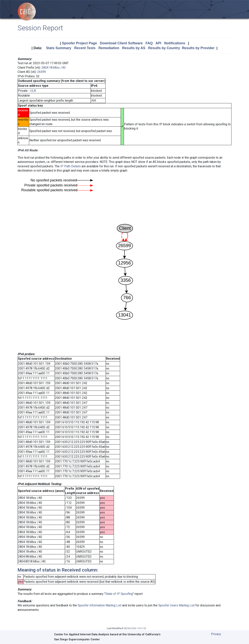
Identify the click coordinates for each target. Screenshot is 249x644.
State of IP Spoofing (119, 594)
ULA (33, 91)
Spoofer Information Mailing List (100, 605)
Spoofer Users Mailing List (176, 605)
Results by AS (134, 48)
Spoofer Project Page (79, 43)
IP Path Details (71, 166)
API (158, 43)
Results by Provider (198, 48)
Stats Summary (59, 48)
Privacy (216, 634)
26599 (42, 72)
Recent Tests (85, 48)
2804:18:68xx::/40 (53, 68)
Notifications (175, 43)
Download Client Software (121, 43)
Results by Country (164, 48)
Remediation (109, 48)
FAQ (149, 43)
